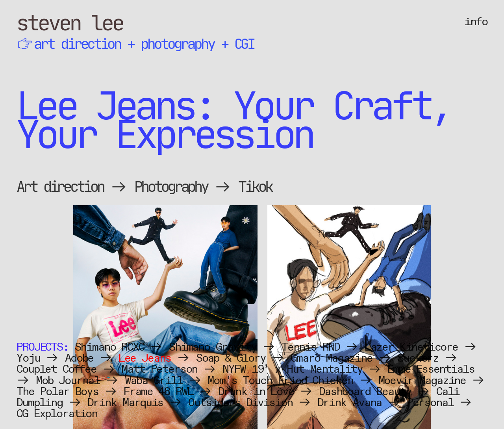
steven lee (70, 23)
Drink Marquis (125, 403)
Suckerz (418, 358)
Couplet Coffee (57, 369)
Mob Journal (68, 381)
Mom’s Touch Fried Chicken (280, 381)
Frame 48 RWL (158, 392)
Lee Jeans (145, 358)
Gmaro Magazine (332, 358)
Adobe (79, 358)
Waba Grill (154, 381)
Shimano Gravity (213, 347)
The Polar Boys (57, 392)
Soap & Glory (231, 358)
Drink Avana (349, 403)
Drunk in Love (256, 392)
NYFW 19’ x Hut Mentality (293, 369)
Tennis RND (310, 347)
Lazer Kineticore (411, 347)
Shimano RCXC (109, 347)
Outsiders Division (240, 403)
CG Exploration (57, 414)
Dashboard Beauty (365, 392)
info (476, 22)
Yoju (28, 358)
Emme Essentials (431, 369)
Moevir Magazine (422, 381)
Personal (430, 403)
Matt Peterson (159, 369)
